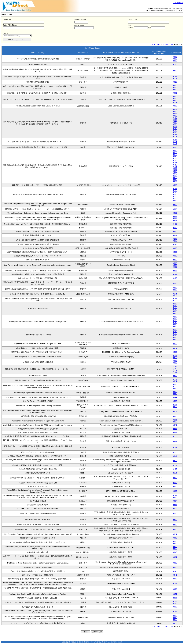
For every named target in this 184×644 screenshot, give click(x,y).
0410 (175, 623)
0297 (175, 612)
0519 (175, 136)
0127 (175, 121)
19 (166, 44)
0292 (175, 131)
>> (172, 44)
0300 (175, 64)
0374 (175, 473)
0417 (175, 348)
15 (157, 44)
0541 (175, 217)
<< (151, 44)
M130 (175, 144)
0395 (175, 256)
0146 (175, 189)
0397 (175, 557)
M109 (175, 368)
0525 (175, 509)
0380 (175, 491)
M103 (175, 140)
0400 (175, 278)
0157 (175, 125)
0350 (175, 196)
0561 (175, 93)
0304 (175, 501)
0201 (175, 127)
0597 (175, 219)
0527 (175, 447)
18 (163, 44)
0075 (175, 416)
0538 (175, 401)
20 (168, 44)
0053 (175, 109)
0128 (175, 123)
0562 (175, 180)
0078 (175, 111)
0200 (175, 191)
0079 (175, 113)
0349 (175, 552)
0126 (175, 119)
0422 (175, 235)
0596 (175, 185)
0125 (175, 117)
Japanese (178, 3)
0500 (175, 57)
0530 (175, 232)
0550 (175, 59)
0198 (175, 299)
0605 (175, 182)
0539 (175, 106)
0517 (175, 78)
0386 (175, 245)
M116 (175, 142)
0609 (175, 220)
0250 (175, 193)
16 (159, 44)
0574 (175, 601)
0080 (175, 115)
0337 (175, 293)
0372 (175, 589)
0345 (175, 133)
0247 (175, 397)
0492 (175, 224)
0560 (175, 538)
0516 (175, 295)
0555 (175, 300)
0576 (175, 603)
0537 (175, 102)
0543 (175, 571)
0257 (175, 594)
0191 (175, 77)
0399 (175, 134)
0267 (175, 129)
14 (154, 44)
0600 (175, 61)
